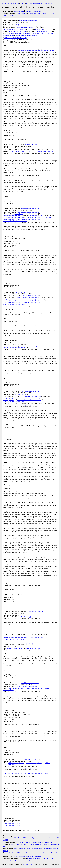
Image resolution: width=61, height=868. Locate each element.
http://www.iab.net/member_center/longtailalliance (36, 51)
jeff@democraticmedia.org (28, 21)
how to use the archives (15, 861)
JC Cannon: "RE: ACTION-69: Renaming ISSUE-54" (35, 842)
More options (37, 11)
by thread (36, 859)
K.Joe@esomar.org (42, 31)
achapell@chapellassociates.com (15, 29)
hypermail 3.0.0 (28, 865)
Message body (19, 11)
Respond (28, 11)
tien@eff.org (39, 29)
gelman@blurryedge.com (26, 27)
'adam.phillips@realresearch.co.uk (15, 348)
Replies (11, 15)
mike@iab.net (19, 25)
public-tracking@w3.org (34, 3)
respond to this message (21, 857)
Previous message (34, 13)
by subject (44, 859)
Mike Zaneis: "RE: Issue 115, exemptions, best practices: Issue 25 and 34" (33, 853)
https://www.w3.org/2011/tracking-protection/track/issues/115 (27, 773)
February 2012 (49, 3)
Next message (22, 13)
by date (30, 859)
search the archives (31, 861)
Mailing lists (15, 3)
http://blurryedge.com (12, 825)
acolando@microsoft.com (17, 31)
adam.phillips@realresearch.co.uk (28, 36)
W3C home (5, 3)
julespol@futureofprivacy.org (21, 33)
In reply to (45, 13)
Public (23, 3)
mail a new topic (36, 857)
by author (52, 859)
